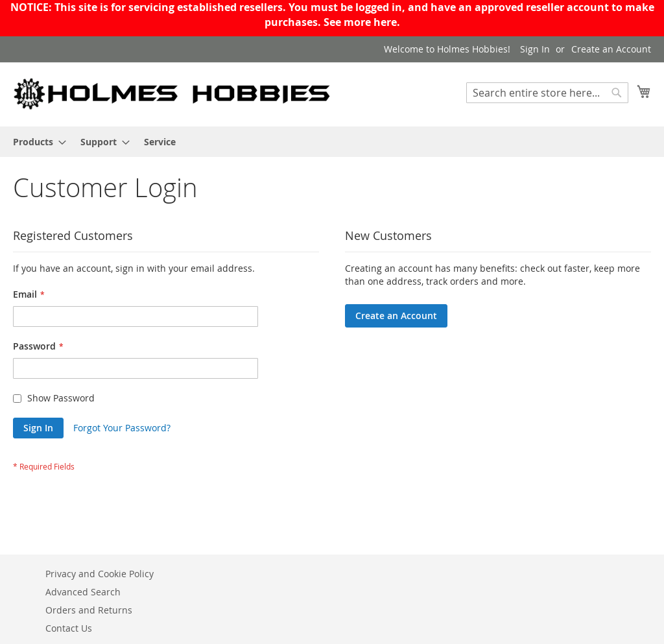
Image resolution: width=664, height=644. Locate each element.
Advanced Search (83, 592)
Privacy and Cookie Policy (100, 574)
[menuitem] (36, 142)
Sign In (535, 49)
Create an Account (611, 49)
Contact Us (69, 628)
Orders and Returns (89, 610)
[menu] (332, 142)
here (385, 22)
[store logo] (172, 94)
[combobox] (547, 93)
